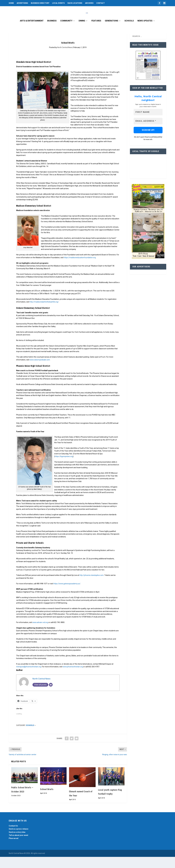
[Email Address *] (148, 132)
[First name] (148, 123)
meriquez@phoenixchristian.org (29, 678)
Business (52, 32)
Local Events (58, 3)
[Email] (51, 696)
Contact (101, 3)
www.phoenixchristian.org (73, 678)
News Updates (145, 32)
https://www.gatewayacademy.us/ (67, 595)
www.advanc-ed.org (40, 633)
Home (11, 3)
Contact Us (13, 837)
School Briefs (47, 800)
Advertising (22, 3)
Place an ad (14, 849)
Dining (82, 32)
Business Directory (40, 3)
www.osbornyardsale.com (40, 371)
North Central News (65, 59)
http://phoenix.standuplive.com (92, 586)
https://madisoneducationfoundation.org (80, 269)
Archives (89, 3)
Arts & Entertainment (32, 32)
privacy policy (157, 148)
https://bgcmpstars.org (64, 468)
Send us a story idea (17, 843)
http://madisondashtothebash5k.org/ (44, 313)
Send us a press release (19, 840)
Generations (112, 32)
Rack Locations (75, 3)
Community (66, 32)
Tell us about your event (18, 846)
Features (96, 32)
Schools (129, 32)
